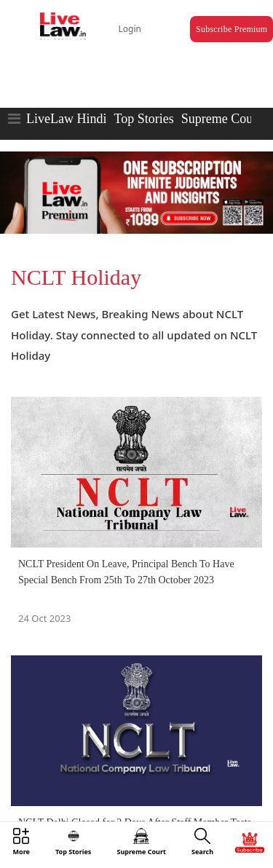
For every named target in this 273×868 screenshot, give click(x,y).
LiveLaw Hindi (66, 119)
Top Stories (143, 119)
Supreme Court (221, 119)
